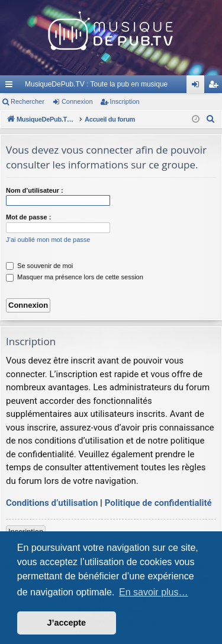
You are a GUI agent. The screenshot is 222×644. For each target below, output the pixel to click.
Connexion (77, 101)
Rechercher (28, 101)
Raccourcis (11, 87)
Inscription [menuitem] (216, 87)
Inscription (125, 101)
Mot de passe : (28, 217)
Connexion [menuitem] (198, 87)
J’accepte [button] (67, 623)
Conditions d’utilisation (52, 503)
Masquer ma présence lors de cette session (75, 277)
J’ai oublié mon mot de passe (48, 240)
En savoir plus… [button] (154, 592)
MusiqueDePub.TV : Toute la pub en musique (96, 84)
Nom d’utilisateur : (35, 190)
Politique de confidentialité (158, 503)
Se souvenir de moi (39, 266)
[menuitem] (211, 119)
